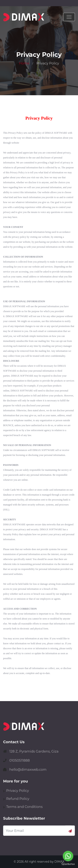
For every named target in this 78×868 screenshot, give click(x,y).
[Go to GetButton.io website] (68, 864)
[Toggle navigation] (69, 17)
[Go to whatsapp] (68, 856)
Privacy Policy (18, 791)
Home (24, 63)
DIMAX (59, 862)
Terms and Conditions (24, 807)
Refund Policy (18, 799)
